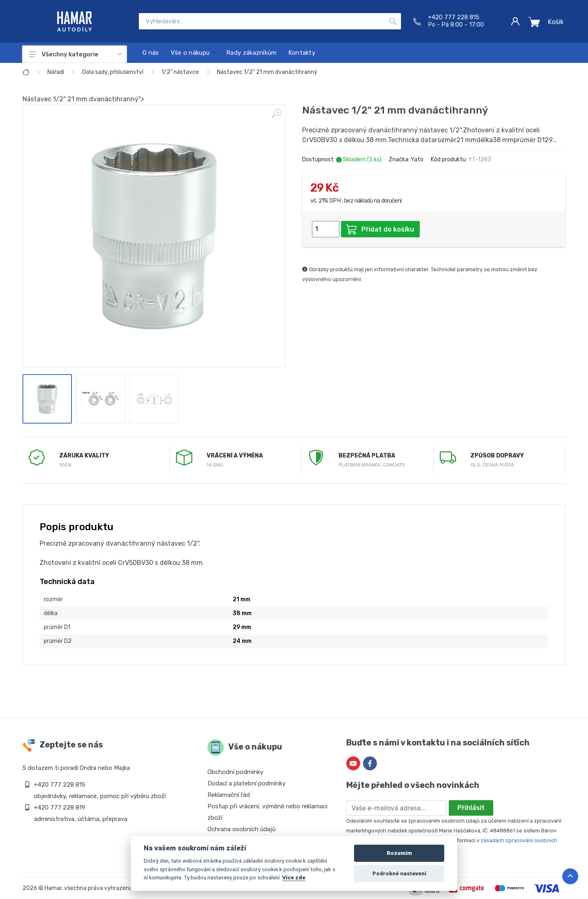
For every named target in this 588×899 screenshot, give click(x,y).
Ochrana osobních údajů (242, 829)
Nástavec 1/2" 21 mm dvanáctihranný (267, 72)
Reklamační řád (229, 795)
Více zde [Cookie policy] (294, 877)
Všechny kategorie (75, 54)
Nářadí (56, 72)
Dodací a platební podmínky (246, 783)
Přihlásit (471, 808)
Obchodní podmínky (235, 772)
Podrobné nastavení (399, 873)
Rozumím (399, 853)
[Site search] (262, 21)
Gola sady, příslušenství (113, 72)
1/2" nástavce (180, 72)
